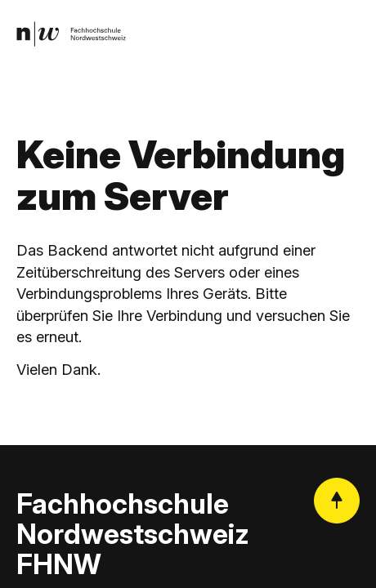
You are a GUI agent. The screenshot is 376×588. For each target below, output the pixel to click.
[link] (72, 35)
